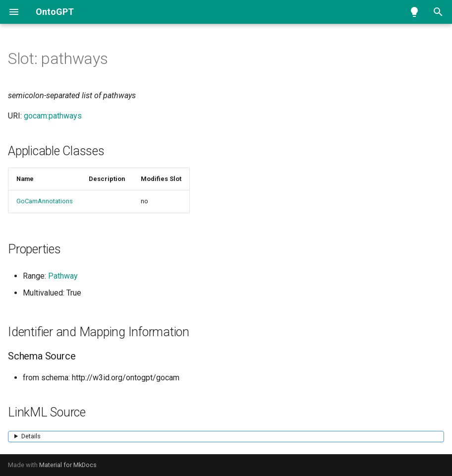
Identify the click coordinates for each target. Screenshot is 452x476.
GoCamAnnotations (45, 201)
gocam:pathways (53, 116)
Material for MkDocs (68, 465)
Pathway (63, 276)
